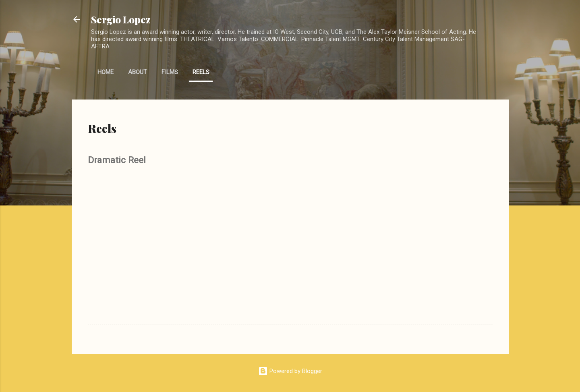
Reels (201, 72)
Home (106, 72)
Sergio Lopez (121, 19)
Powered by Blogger (290, 371)
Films (170, 72)
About (138, 72)
